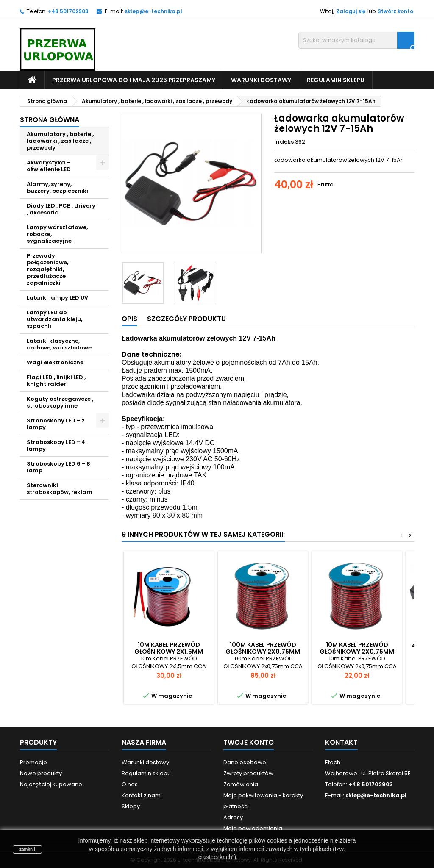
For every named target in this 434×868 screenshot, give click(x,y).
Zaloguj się (351, 11)
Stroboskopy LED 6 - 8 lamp (58, 467)
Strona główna (50, 120)
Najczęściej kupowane (51, 784)
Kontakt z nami (142, 795)
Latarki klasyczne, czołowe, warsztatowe (59, 344)
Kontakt (341, 742)
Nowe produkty (41, 773)
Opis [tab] (129, 319)
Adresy (233, 817)
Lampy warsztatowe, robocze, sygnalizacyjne (57, 234)
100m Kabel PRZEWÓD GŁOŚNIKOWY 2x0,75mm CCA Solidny (263, 652)
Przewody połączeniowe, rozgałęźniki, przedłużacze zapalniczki (47, 269)
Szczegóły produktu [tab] (186, 319)
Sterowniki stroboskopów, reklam (60, 489)
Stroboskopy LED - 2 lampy (56, 424)
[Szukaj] (356, 40)
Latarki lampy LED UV (57, 298)
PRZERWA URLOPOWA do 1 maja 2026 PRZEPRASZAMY (134, 80)
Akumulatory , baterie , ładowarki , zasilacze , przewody (60, 141)
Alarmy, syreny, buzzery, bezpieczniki (57, 187)
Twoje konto (249, 742)
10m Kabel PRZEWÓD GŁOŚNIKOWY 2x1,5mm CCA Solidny (169, 652)
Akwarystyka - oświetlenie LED (49, 166)
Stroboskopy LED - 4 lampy (56, 445)
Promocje (33, 762)
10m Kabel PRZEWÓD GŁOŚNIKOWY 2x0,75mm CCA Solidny (357, 652)
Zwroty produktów (248, 773)
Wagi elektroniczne (55, 362)
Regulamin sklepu (336, 80)
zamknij (27, 849)
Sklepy (131, 806)
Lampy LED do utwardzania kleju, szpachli (54, 319)
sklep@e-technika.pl (153, 11)
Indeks (284, 142)
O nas (130, 784)
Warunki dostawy (261, 80)
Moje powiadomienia (253, 828)
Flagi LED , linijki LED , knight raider (56, 381)
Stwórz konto (395, 11)
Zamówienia (241, 784)
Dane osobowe (245, 762)
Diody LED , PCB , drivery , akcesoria (61, 209)
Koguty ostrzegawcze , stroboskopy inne (60, 402)
